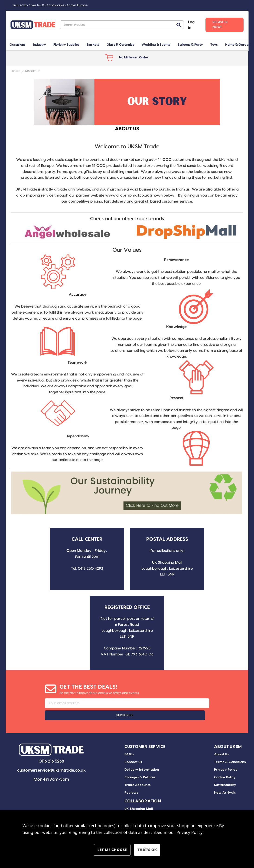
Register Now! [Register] (220, 25)
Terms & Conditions (230, 750)
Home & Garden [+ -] (238, 45)
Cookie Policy (225, 765)
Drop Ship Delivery (140, 804)
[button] (68, 232)
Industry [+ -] (39, 45)
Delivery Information (142, 758)
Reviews (131, 781)
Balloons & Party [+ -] (190, 45)
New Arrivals (225, 781)
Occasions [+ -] (18, 45)
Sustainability (225, 773)
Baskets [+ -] (93, 45)
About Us (221, 742)
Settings (112, 850)
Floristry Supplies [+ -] (66, 45)
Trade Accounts (138, 773)
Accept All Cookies (147, 850)
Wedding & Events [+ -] (156, 45)
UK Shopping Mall (139, 797)
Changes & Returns (140, 765)
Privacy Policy (226, 758)
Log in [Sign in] (191, 25)
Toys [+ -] (214, 45)
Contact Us (133, 750)
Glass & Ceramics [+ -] (120, 45)
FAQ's (129, 742)
